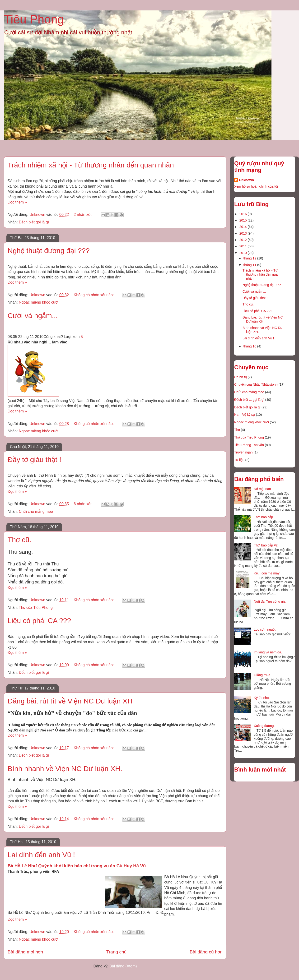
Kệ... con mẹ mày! (267, 573)
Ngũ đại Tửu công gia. (270, 601)
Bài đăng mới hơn (25, 952)
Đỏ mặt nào (262, 489)
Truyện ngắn (243, 452)
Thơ (237, 430)
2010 (244, 253)
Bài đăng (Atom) (123, 966)
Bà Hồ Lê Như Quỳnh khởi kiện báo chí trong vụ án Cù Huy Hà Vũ (77, 866)
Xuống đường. (264, 726)
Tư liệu (239, 460)
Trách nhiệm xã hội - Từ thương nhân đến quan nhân (91, 165)
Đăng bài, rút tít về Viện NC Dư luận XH (70, 701)
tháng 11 (250, 265)
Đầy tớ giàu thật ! (34, 460)
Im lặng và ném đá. (268, 652)
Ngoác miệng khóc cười (39, 302)
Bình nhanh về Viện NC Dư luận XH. (65, 769)
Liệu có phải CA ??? (39, 621)
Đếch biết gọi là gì (34, 222)
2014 (244, 227)
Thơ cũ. (19, 540)
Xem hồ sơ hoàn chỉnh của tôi (256, 186)
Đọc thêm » (17, 202)
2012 (244, 240)
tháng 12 (250, 258)
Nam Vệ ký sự (245, 415)
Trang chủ (116, 952)
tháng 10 (250, 346)
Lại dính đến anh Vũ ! (41, 855)
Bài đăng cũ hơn (206, 952)
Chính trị (241, 377)
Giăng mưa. (263, 675)
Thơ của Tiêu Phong (36, 608)
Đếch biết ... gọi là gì (249, 400)
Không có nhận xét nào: (94, 295)
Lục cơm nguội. (265, 629)
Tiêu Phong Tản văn (249, 445)
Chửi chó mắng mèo (36, 511)
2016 (244, 214)
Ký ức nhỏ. (262, 698)
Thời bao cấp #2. (266, 545)
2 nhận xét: (84, 215)
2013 (244, 233)
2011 (244, 246)
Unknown (246, 180)
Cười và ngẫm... (33, 316)
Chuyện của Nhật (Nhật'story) (256, 384)
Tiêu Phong (34, 19)
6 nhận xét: (84, 504)
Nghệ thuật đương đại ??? (49, 251)
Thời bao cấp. (264, 517)
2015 (244, 220)
